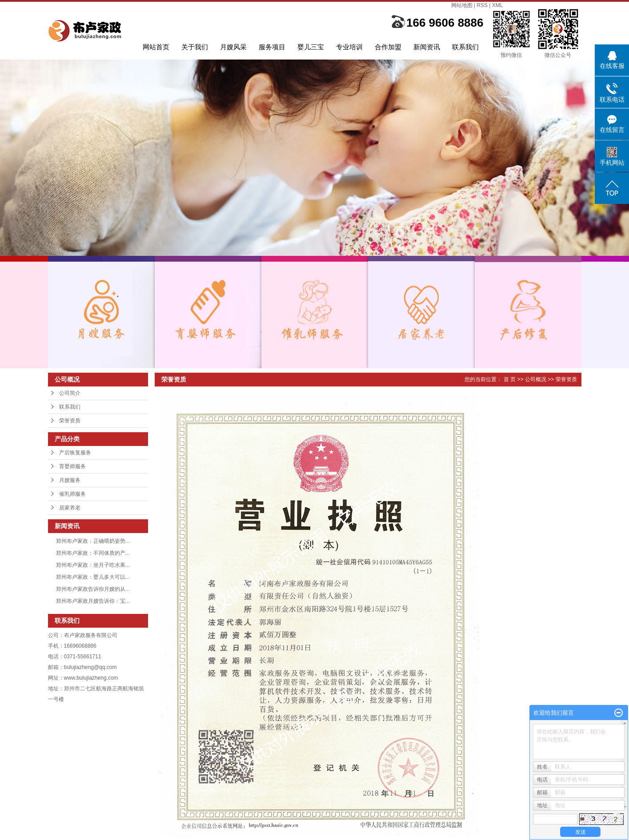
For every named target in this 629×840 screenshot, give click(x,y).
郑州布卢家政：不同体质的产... (93, 553)
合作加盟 (388, 47)
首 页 (510, 379)
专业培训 (349, 47)
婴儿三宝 (311, 47)
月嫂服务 (70, 480)
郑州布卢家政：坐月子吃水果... (93, 565)
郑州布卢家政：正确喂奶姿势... (93, 541)
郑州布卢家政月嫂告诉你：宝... (93, 601)
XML (498, 5)
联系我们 (465, 47)
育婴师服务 (72, 466)
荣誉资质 (70, 421)
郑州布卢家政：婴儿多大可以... (93, 577)
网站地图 (462, 5)
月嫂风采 (233, 47)
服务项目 (272, 47)
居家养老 (70, 508)
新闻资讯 (427, 47)
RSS (482, 5)
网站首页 (156, 47)
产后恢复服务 (75, 453)
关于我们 (195, 47)
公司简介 (70, 393)
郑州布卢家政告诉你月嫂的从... (93, 589)
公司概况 (536, 379)
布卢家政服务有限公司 (91, 635)
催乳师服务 (72, 494)
